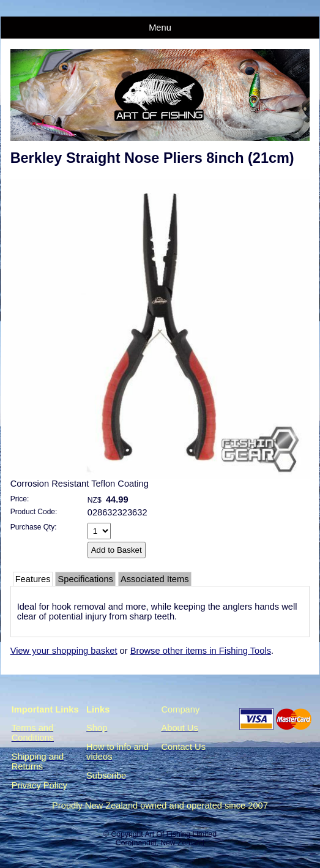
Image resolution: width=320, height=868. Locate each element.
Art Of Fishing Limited (180, 834)
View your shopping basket (64, 651)
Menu (160, 28)
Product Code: (34, 512)
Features (33, 579)
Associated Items (155, 579)
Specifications (85, 579)
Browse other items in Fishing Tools (201, 651)
